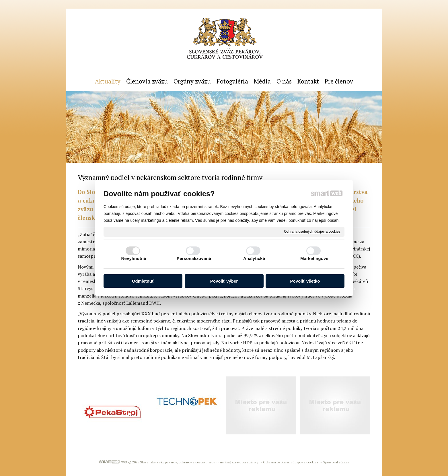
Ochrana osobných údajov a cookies (312, 231)
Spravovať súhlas (336, 462)
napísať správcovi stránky (239, 462)
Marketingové (314, 258)
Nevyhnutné (134, 258)
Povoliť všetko (305, 281)
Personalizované (194, 258)
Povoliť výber (224, 281)
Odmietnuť (143, 281)
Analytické (254, 258)
